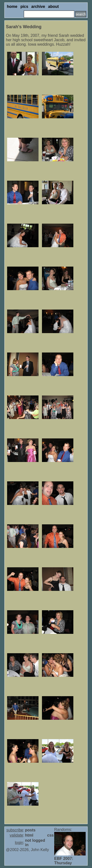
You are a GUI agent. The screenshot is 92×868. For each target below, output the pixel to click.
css (50, 835)
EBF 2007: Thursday (64, 861)
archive (38, 7)
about (53, 7)
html (29, 835)
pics (24, 7)
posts (30, 830)
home (12, 7)
